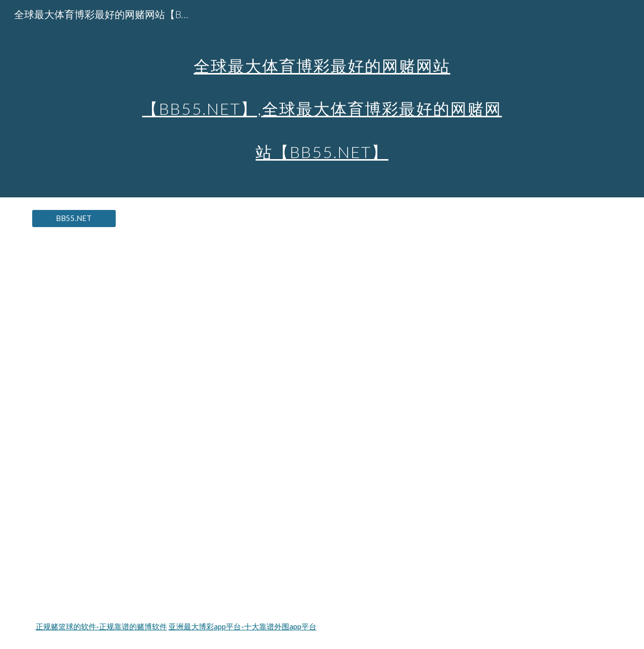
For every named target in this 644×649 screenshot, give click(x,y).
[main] (322, 99)
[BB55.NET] (74, 219)
